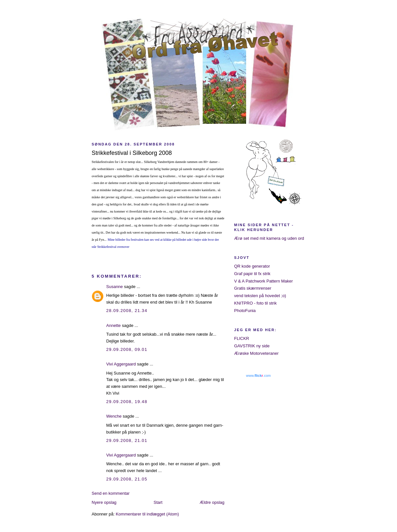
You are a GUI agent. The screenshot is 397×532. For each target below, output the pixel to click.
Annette (113, 325)
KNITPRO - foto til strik (255, 303)
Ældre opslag (212, 502)
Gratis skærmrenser (253, 288)
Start (158, 502)
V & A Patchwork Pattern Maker (263, 281)
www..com (258, 376)
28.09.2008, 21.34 (127, 311)
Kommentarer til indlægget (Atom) (147, 514)
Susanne (114, 287)
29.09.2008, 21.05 (127, 479)
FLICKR (242, 338)
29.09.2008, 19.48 (127, 402)
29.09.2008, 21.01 (127, 440)
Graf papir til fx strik (252, 274)
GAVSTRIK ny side (252, 346)
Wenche (114, 416)
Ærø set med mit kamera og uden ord (269, 238)
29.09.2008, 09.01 (127, 349)
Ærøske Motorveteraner (256, 353)
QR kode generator (252, 266)
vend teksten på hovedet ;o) (260, 296)
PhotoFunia (245, 311)
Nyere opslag (104, 502)
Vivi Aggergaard (121, 364)
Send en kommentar (111, 493)
